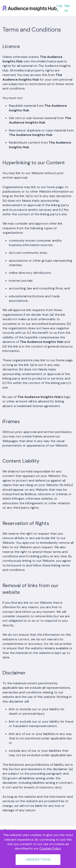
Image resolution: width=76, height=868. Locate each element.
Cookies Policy (50, 848)
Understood (38, 859)
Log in (59, 8)
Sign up (67, 8)
